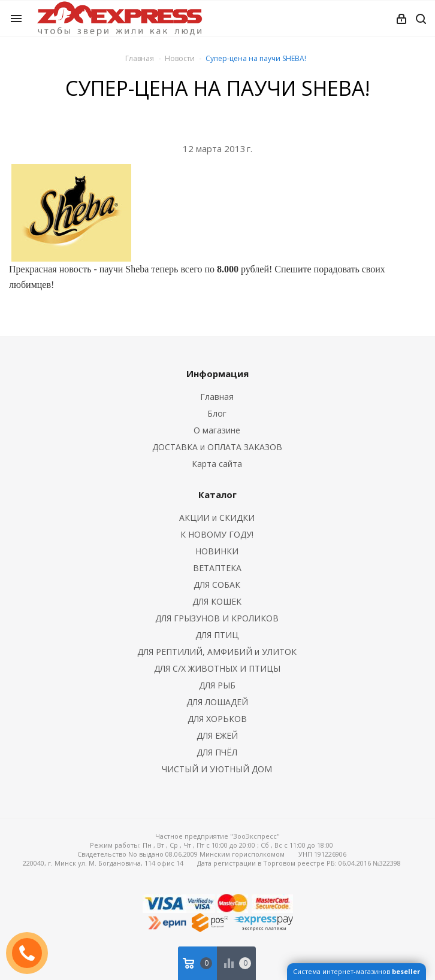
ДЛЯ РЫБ (217, 685)
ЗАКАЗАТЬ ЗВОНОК (32, 953)
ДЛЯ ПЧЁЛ (217, 752)
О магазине (217, 430)
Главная (140, 58)
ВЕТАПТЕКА (217, 568)
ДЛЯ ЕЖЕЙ (217, 735)
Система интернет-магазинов (357, 971)
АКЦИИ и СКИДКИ (217, 518)
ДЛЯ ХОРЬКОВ (217, 719)
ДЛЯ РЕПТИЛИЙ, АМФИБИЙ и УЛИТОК (217, 652)
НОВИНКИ (217, 551)
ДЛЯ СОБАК (217, 585)
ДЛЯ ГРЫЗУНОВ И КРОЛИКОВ (217, 618)
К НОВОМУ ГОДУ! (217, 534)
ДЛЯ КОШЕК (217, 601)
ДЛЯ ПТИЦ (217, 635)
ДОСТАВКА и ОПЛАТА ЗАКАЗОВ (217, 447)
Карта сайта (217, 464)
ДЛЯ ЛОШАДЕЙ (217, 702)
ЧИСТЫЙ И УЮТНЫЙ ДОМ (217, 769)
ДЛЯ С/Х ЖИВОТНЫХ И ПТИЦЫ (217, 668)
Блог (217, 413)
